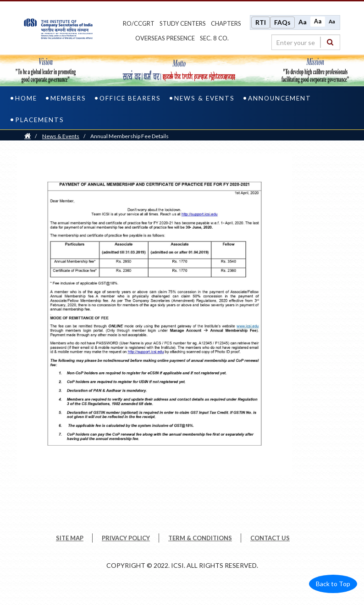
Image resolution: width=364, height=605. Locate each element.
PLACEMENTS (40, 120)
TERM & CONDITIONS (200, 538)
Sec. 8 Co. (214, 38)
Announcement (280, 98)
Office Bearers (130, 98)
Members (68, 98)
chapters (226, 23)
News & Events (61, 136)
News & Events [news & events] (204, 98)
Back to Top (333, 584)
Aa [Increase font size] (303, 22)
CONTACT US (270, 538)
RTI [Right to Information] (261, 22)
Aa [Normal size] (318, 21)
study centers (183, 23)
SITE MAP (70, 538)
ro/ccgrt (139, 23)
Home (26, 98)
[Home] (28, 136)
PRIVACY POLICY (126, 538)
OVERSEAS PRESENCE (165, 38)
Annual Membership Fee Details (130, 136)
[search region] (306, 42)
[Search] (330, 42)
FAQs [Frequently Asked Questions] (282, 22)
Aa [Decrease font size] (332, 21)
